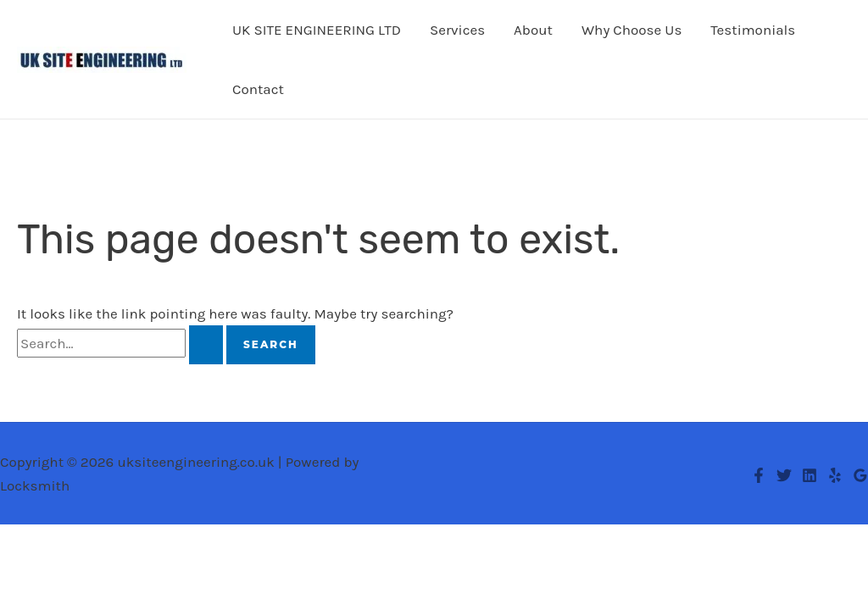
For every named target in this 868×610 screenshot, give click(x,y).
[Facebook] (759, 475)
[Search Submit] (206, 345)
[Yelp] (835, 475)
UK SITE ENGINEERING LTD (317, 30)
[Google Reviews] (860, 475)
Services (457, 30)
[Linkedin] (810, 475)
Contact (258, 89)
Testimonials (753, 30)
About (533, 30)
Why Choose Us (632, 30)
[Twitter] (784, 475)
